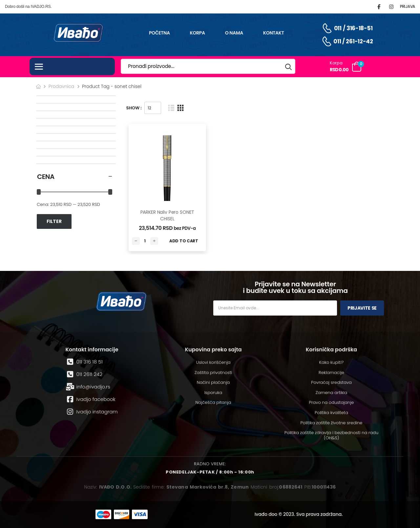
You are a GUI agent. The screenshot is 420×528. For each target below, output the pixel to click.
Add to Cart (184, 241)
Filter (54, 221)
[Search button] (289, 66)
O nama (234, 33)
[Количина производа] (145, 241)
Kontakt (274, 33)
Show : (134, 108)
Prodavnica (62, 86)
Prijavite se (362, 308)
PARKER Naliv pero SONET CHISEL (168, 215)
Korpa (198, 33)
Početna (159, 33)
